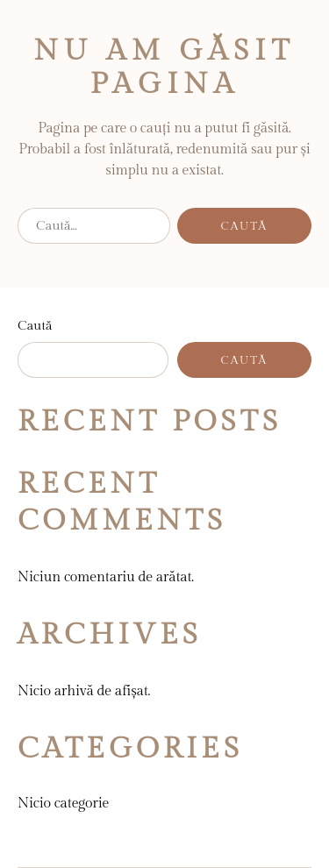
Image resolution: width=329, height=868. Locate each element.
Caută (35, 326)
